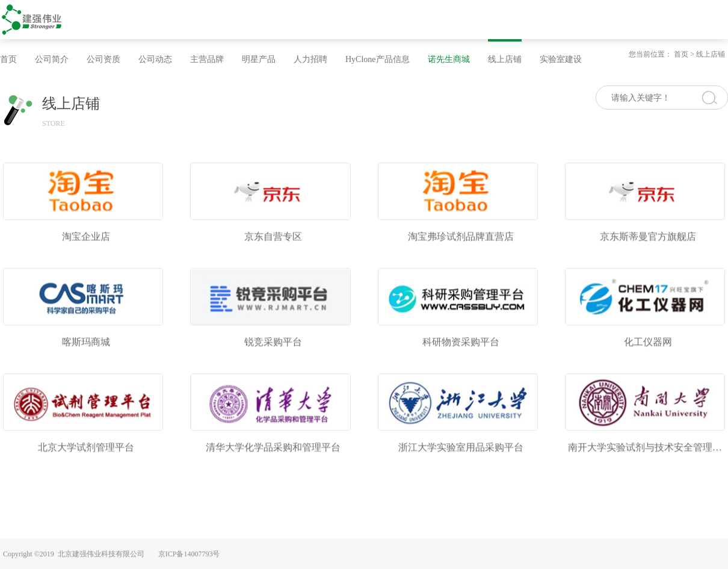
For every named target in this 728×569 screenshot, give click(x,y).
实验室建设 (561, 59)
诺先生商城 (449, 59)
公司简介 (52, 59)
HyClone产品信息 (378, 59)
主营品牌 (207, 59)
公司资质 (103, 59)
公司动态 (155, 59)
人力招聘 (310, 59)
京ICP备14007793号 (189, 554)
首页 (8, 59)
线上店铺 (505, 59)
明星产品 (259, 59)
